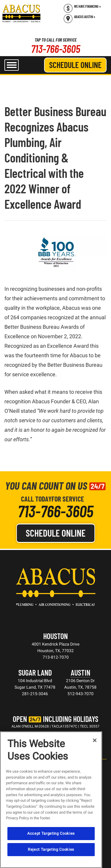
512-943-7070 (81, 694)
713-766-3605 (56, 49)
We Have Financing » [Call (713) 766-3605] (87, 6)
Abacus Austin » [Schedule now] (85, 17)
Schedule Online (75, 65)
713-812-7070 (56, 657)
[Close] (95, 740)
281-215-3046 (35, 694)
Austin (81, 672)
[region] (51, 800)
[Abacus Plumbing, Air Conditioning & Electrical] (21, 13)
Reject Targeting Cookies (51, 849)
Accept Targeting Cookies (51, 833)
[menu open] (12, 65)
